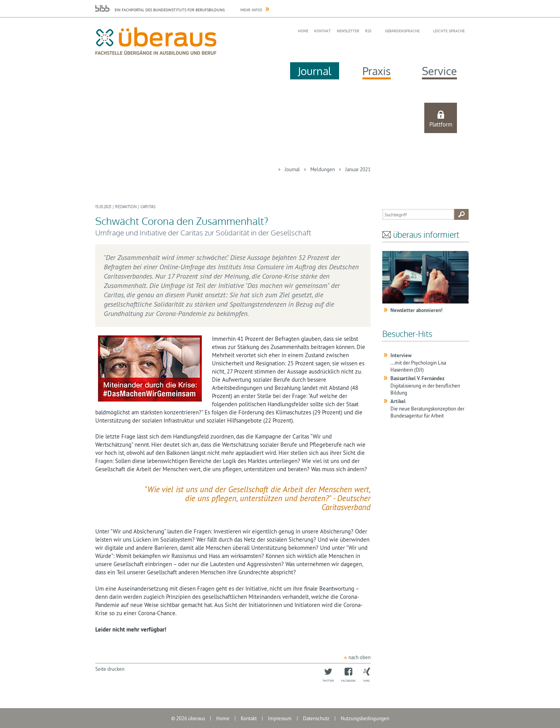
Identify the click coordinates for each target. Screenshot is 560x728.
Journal (315, 71)
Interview (401, 355)
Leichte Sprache (449, 31)
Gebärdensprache (402, 31)
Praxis (377, 71)
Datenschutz (316, 718)
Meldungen (323, 169)
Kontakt (323, 31)
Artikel (398, 401)
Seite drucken (110, 669)
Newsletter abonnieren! (416, 310)
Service (439, 71)
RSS (368, 31)
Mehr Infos (251, 10)
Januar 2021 (358, 169)
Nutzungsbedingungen (365, 718)
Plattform (441, 124)
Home (303, 31)
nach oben (360, 657)
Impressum (280, 718)
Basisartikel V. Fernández (417, 378)
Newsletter (348, 31)
